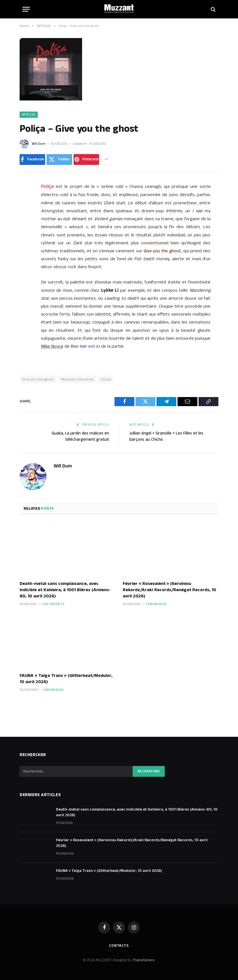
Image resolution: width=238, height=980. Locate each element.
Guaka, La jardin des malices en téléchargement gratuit (80, 437)
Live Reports (53, 604)
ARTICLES (29, 115)
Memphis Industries (77, 379)
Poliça (106, 379)
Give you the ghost (38, 379)
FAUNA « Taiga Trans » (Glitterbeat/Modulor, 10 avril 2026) (66, 679)
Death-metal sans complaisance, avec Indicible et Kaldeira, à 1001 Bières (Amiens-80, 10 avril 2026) (65, 590)
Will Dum (39, 144)
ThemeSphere (143, 960)
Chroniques (156, 604)
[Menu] (26, 9)
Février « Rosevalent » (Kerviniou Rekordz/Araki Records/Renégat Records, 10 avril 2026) (169, 590)
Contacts (119, 946)
